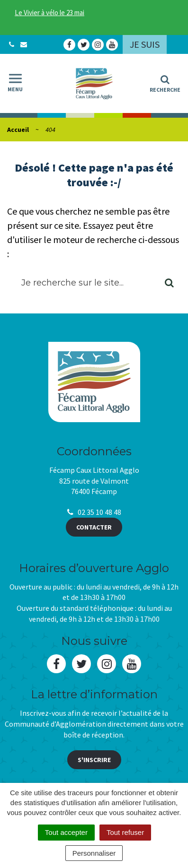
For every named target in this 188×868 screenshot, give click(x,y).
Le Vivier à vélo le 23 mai (49, 13)
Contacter (94, 527)
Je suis (145, 44)
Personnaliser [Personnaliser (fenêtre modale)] (94, 853)
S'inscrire (94, 760)
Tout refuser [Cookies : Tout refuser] (125, 832)
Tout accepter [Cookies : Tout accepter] (66, 832)
